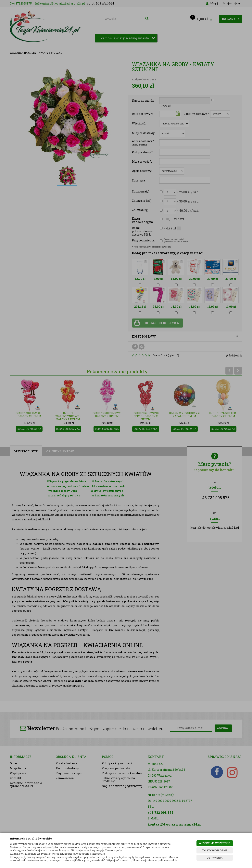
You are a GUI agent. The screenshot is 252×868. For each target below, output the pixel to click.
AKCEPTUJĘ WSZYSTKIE (215, 843)
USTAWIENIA (215, 858)
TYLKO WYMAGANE (215, 850)
